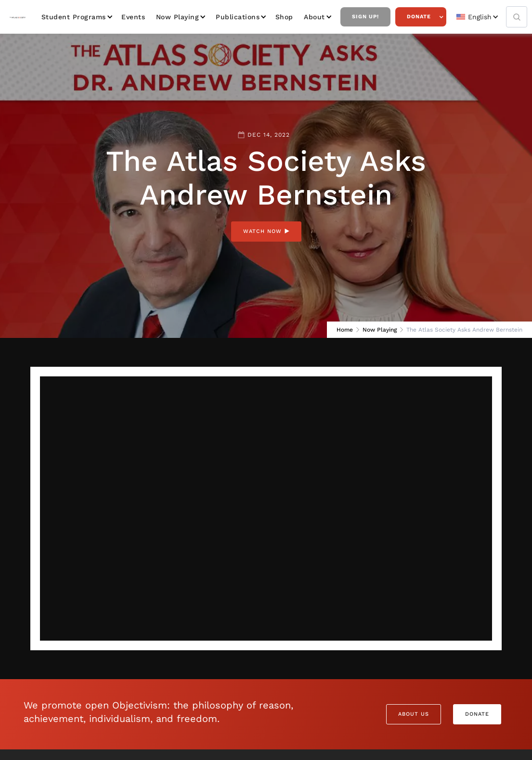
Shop (284, 17)
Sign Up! (365, 17)
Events (133, 17)
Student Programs (74, 17)
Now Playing (178, 17)
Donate (419, 17)
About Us (414, 714)
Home (345, 330)
